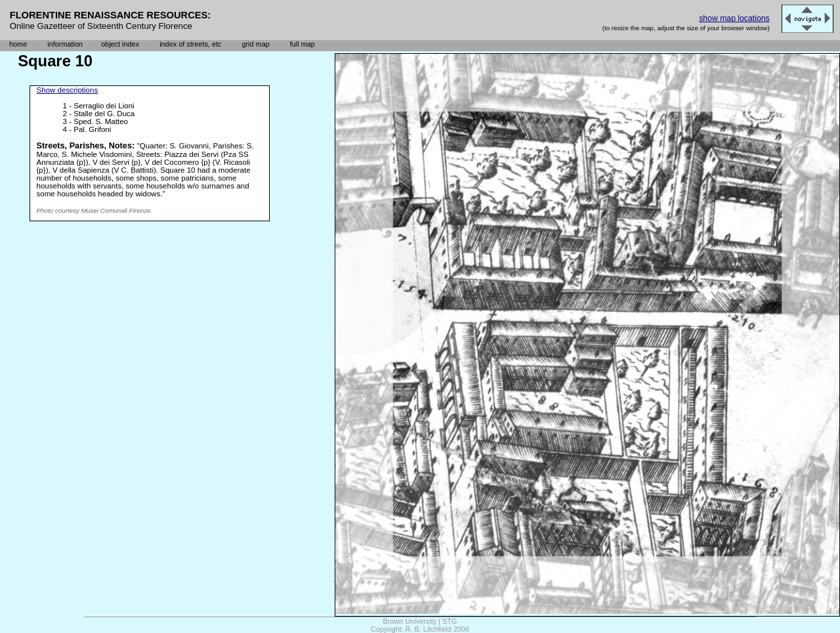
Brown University (410, 621)
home (18, 44)
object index (120, 44)
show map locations (734, 18)
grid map (255, 44)
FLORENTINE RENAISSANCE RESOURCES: (111, 15)
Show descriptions (68, 90)
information (65, 44)
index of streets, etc (190, 44)
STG (450, 621)
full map (303, 44)
